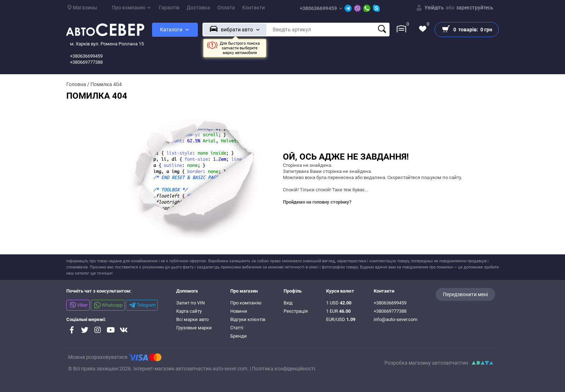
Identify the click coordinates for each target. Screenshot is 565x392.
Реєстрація (296, 311)
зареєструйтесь (475, 8)
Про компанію (131, 8)
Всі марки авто (192, 319)
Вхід (288, 303)
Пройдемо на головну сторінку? (317, 202)
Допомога (187, 291)
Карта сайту (189, 311)
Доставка (198, 8)
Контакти (253, 8)
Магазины (82, 8)
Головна (76, 84)
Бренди (239, 336)
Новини (239, 311)
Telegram (142, 305)
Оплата (226, 8)
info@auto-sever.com (395, 319)
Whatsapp (108, 305)
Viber (79, 305)
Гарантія (169, 8)
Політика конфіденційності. (284, 369)
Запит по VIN (190, 303)
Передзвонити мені (465, 294)
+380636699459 (321, 8)
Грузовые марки (194, 328)
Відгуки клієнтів (248, 319)
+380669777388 (390, 311)
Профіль (293, 291)
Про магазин (244, 291)
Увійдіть (434, 8)
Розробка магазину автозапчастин (426, 363)
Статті (237, 328)
